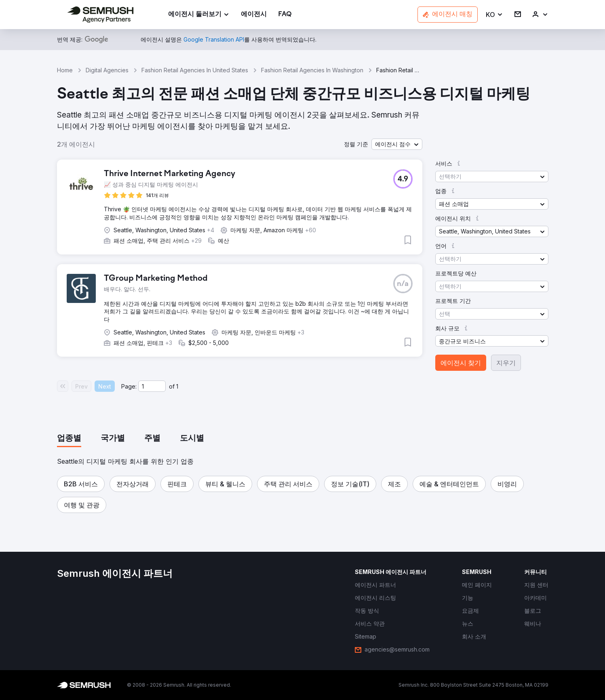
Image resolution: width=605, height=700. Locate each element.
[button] (494, 15)
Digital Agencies (107, 70)
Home (65, 70)
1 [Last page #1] (177, 386)
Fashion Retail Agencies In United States (195, 70)
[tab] (69, 439)
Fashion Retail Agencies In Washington (312, 70)
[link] (254, 15)
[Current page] (152, 386)
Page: (129, 386)
